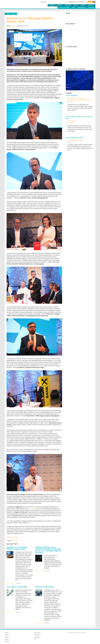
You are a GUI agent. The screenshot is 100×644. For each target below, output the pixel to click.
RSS (35, 640)
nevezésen (32, 509)
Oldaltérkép (37, 638)
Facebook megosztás (13, 537)
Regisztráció (43, 2)
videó (73, 7)
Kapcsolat (37, 636)
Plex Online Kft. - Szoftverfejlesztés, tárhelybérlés (91, 634)
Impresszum (37, 632)
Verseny (60, 5)
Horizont (68, 5)
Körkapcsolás (81, 7)
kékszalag (14, 541)
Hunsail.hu (13, 26)
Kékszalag (91, 7)
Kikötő (76, 5)
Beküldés (91, 5)
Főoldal (52, 5)
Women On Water (64, 7)
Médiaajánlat (38, 634)
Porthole (17, 4)
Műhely (83, 5)
